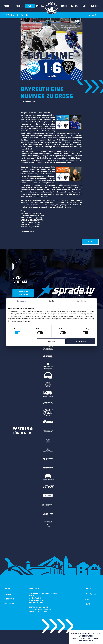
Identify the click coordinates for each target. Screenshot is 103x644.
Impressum (9, 599)
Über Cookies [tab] (82, 301)
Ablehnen (51, 341)
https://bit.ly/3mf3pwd (59, 205)
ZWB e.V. (74, 6)
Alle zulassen (81, 341)
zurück (90, 242)
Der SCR (64, 6)
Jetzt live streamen (23, 293)
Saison (39, 6)
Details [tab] (51, 301)
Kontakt (8, 594)
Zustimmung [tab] (21, 301)
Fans (84, 6)
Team (19, 6)
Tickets (7, 6)
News (29, 6)
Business (95, 6)
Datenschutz (10, 604)
